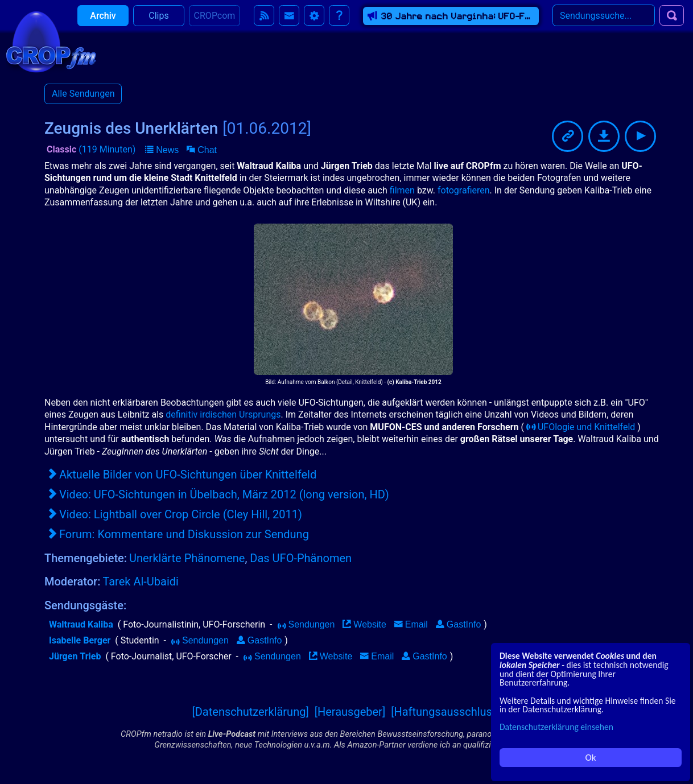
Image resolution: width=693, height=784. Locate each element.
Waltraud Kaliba (81, 624)
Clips (158, 22)
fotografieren (464, 190)
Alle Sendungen (83, 94)
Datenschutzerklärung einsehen (556, 727)
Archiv (103, 22)
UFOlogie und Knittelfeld (581, 427)
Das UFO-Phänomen (301, 558)
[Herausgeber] (350, 712)
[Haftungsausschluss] (446, 712)
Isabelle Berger (80, 640)
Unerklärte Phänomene (187, 558)
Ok (591, 758)
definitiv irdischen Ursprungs (223, 414)
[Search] (604, 22)
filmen (402, 190)
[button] (162, 150)
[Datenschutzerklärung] (250, 712)
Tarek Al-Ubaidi (141, 581)
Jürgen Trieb (75, 656)
